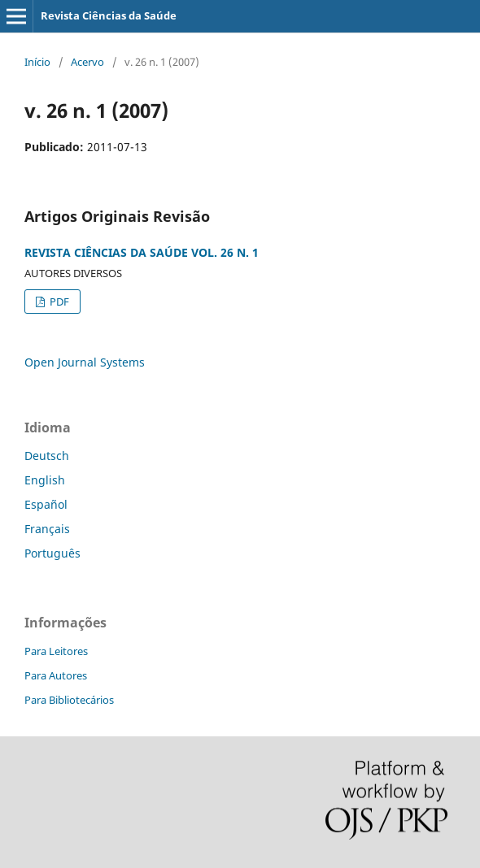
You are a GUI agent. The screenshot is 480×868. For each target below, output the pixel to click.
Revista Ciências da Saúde (109, 15)
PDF (58, 302)
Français (47, 529)
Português (52, 553)
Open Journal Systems (85, 362)
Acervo (87, 62)
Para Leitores (56, 651)
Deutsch (47, 456)
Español (46, 504)
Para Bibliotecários (69, 700)
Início (37, 62)
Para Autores (56, 675)
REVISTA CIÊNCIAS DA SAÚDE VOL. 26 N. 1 (142, 252)
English (45, 480)
